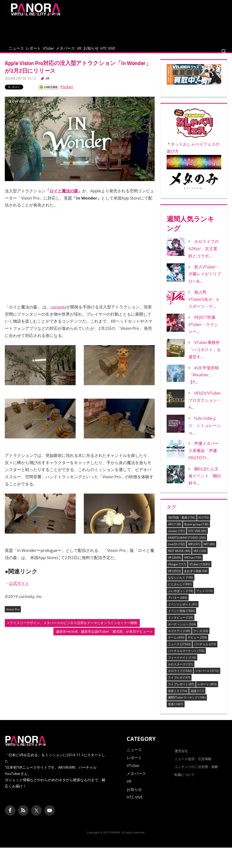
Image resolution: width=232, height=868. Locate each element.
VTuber (67, 51)
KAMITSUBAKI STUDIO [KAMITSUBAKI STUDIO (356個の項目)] (187, 542)
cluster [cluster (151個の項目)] (176, 536)
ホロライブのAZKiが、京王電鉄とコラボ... (204, 254)
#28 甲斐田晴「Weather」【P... (204, 380)
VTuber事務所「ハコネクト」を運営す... (205, 355)
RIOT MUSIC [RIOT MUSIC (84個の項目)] (179, 556)
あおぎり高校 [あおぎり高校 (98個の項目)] (196, 576)
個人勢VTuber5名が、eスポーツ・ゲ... (204, 304)
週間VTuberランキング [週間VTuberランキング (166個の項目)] (187, 702)
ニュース (20, 51)
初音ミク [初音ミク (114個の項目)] (178, 696)
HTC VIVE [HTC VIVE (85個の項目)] (197, 536)
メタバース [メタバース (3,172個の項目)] (207, 676)
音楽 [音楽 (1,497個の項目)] (176, 709)
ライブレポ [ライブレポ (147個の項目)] (179, 682)
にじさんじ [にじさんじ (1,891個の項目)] (180, 589)
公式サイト (19, 588)
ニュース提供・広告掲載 (193, 764)
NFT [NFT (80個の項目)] (209, 549)
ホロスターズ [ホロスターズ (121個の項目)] (181, 669)
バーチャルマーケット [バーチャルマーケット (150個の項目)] (186, 656)
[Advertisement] (137, 29)
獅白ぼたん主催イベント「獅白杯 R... (205, 481)
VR (112, 51)
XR (48, 83)
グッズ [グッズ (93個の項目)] (201, 636)
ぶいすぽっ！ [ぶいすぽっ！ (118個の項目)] (181, 596)
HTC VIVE (156, 51)
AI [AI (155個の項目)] (204, 523)
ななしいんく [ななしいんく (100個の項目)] (181, 582)
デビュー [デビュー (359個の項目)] (197, 642)
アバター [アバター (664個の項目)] (178, 602)
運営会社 (181, 756)
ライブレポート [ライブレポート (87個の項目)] (181, 689)
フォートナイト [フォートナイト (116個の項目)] (182, 662)
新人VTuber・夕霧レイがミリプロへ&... (205, 279)
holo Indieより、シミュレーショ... (205, 430)
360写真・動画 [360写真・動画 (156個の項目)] (182, 523)
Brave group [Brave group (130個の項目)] (196, 529)
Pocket (67, 92)
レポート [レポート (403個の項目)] (207, 689)
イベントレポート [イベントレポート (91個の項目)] (183, 609)
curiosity (58, 312)
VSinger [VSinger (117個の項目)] (177, 569)
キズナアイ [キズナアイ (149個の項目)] (179, 636)
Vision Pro (13, 614)
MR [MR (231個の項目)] (194, 549)
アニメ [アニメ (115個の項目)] (204, 596)
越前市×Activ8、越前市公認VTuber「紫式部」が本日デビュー (103, 637)
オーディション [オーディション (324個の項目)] (182, 629)
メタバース (91, 51)
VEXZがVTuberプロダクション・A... (205, 405)
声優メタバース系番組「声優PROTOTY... (204, 456)
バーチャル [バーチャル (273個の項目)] (205, 649)
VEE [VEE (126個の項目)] (200, 556)
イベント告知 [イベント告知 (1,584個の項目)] (181, 616)
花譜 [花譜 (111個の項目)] (197, 696)
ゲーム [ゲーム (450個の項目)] (176, 642)
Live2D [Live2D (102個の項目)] (176, 549)
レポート (45, 51)
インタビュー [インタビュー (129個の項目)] (181, 623)
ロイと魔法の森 (64, 196)
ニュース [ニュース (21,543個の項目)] (179, 649)
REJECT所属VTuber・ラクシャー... (203, 329)
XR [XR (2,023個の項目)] (174, 576)
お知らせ (131, 51)
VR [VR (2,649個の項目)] (174, 563)
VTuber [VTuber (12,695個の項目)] (200, 569)
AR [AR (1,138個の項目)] (175, 529)
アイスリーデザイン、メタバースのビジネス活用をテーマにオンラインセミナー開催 (73, 628)
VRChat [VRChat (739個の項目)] (193, 563)
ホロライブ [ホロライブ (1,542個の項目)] (180, 676)
